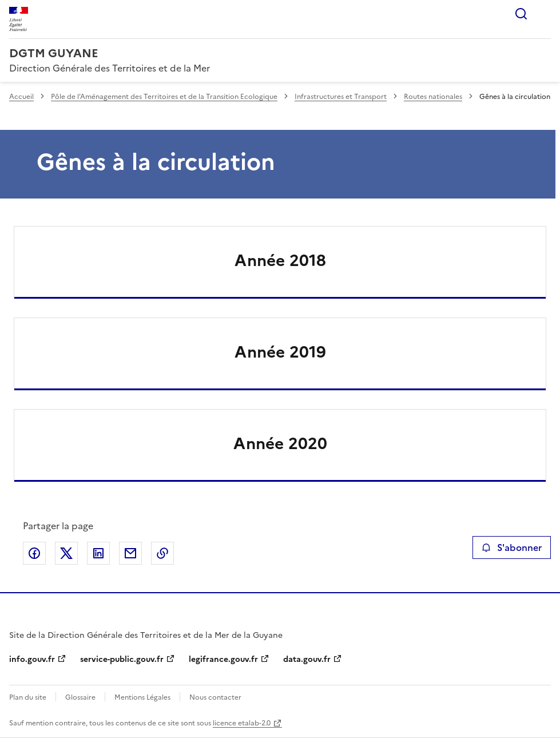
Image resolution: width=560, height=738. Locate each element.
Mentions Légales (142, 697)
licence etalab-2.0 (242, 723)
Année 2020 (280, 443)
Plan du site (28, 697)
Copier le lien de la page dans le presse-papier (162, 553)
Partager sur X (66, 553)
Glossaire (80, 697)
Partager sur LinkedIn (98, 553)
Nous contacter (215, 697)
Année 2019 (280, 352)
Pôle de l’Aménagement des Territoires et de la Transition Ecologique (164, 97)
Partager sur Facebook (34, 553)
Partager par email (130, 553)
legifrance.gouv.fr (223, 659)
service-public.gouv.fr (122, 659)
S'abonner (512, 547)
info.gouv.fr (32, 659)
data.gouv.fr (307, 659)
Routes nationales (433, 97)
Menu (544, 14)
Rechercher (521, 14)
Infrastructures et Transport (341, 97)
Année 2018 (280, 260)
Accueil (21, 97)
